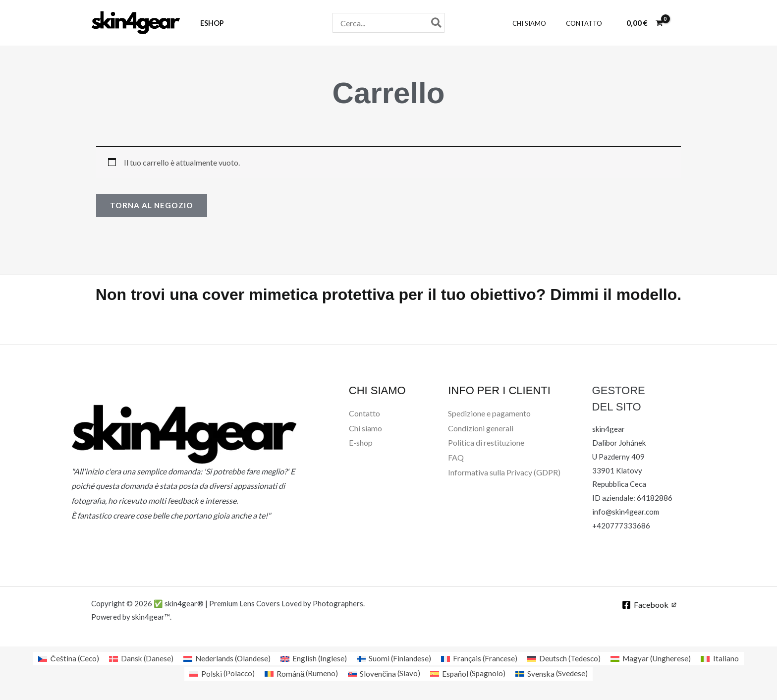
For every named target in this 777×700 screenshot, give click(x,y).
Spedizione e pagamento (489, 414)
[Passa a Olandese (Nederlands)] (224, 659)
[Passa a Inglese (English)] (313, 659)
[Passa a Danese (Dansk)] (137, 659)
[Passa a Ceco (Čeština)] (63, 659)
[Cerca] (437, 23)
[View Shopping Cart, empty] (644, 23)
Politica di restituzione (486, 443)
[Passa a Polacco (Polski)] (220, 674)
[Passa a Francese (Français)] (481, 659)
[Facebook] (648, 605)
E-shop (361, 443)
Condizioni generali (481, 428)
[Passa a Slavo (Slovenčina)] (384, 674)
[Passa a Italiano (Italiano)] (726, 659)
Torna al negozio (153, 205)
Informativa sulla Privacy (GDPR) (504, 473)
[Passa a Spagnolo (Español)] (469, 674)
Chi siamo (365, 428)
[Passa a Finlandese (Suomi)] (394, 659)
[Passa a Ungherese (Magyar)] (656, 659)
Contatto (364, 414)
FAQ (456, 458)
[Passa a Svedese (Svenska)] (554, 674)
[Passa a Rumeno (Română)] (300, 674)
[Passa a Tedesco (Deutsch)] (567, 659)
